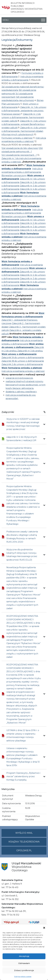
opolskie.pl (24, 850)
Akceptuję (24, 956)
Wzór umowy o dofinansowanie (19, 354)
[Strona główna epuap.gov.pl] (36, 922)
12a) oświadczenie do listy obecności (20, 148)
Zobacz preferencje (24, 970)
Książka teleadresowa (24, 842)
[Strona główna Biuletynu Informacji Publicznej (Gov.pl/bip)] (14, 922)
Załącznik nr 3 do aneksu (30, 351)
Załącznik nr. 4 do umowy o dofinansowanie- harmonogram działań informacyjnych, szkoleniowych (24, 131)
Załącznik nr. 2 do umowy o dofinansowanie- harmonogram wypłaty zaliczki (23, 118)
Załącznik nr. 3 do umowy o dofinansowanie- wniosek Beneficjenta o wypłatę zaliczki (24, 124)
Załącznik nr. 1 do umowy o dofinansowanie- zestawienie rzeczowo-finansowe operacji (24, 111)
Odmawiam (24, 963)
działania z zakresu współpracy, (21, 392)
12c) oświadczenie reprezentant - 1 (19, 155)
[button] (44, 928)
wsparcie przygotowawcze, (19, 378)
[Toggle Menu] (43, 20)
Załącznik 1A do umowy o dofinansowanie (23, 357)
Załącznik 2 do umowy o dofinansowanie (22, 364)
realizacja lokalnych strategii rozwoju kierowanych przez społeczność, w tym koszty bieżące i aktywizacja (26, 385)
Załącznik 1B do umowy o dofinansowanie (23, 361)
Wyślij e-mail (31, 834)
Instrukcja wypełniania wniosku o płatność (23, 371)
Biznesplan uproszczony (14, 175)
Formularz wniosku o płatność (17, 138)
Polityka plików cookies (23, 976)
